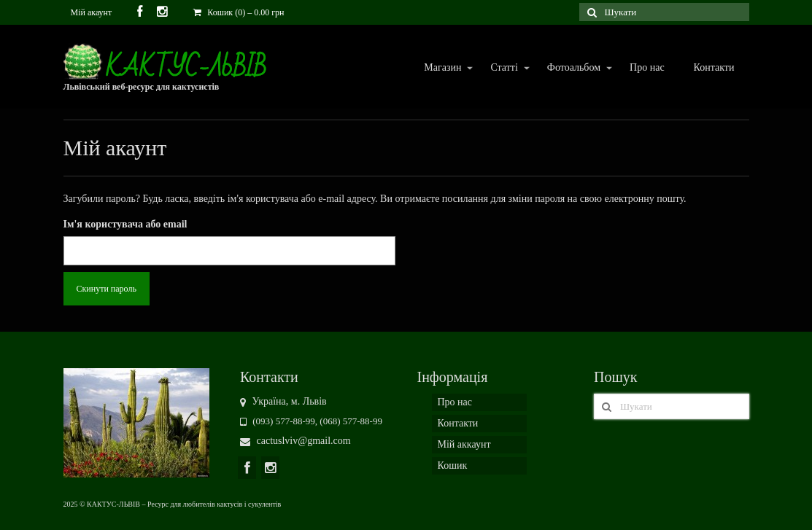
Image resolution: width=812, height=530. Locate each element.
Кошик (453, 465)
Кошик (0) (239, 12)
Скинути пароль (107, 289)
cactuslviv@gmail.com (295, 441)
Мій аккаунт (464, 444)
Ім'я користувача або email (125, 224)
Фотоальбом (573, 68)
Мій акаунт (92, 12)
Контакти (714, 67)
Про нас (647, 67)
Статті (503, 68)
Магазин (442, 68)
